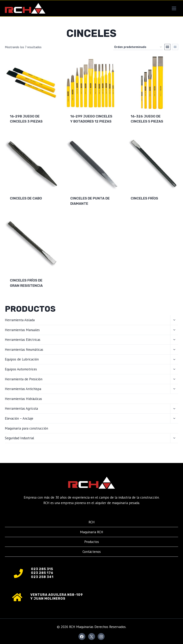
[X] (92, 637)
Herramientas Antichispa (23, 389)
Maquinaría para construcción (26, 428)
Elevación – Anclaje (19, 418)
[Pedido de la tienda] (138, 47)
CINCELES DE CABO (26, 198)
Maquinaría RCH (92, 532)
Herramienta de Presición (24, 379)
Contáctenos (92, 552)
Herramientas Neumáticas (24, 350)
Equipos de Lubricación (22, 359)
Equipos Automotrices (21, 369)
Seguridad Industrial (19, 438)
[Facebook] (82, 637)
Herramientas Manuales (22, 330)
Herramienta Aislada (20, 320)
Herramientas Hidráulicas (23, 399)
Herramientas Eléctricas (23, 340)
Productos (92, 542)
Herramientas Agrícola (21, 408)
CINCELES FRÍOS (144, 198)
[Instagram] (101, 637)
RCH (92, 522)
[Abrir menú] (174, 8)
